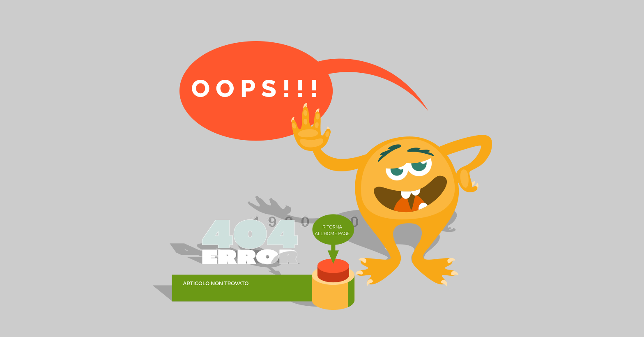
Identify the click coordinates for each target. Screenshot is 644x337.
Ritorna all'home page (332, 230)
